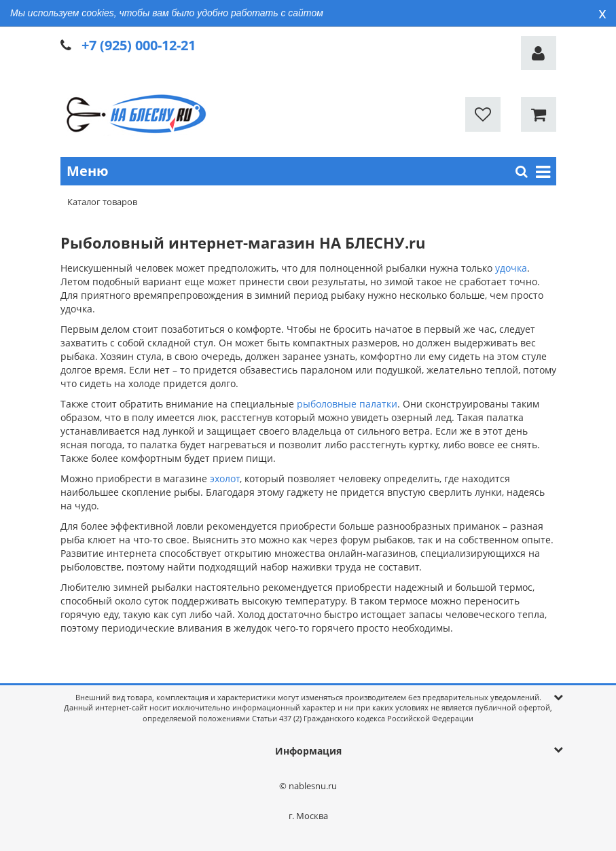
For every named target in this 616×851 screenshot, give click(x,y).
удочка (511, 268)
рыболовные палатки (347, 404)
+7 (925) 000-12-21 (139, 45)
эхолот (225, 478)
